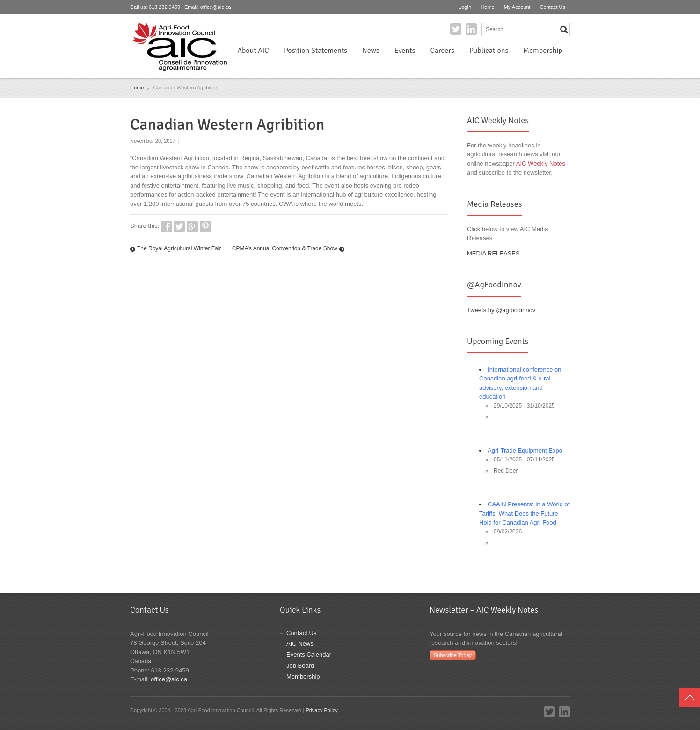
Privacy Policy (321, 710)
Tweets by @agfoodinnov (501, 310)
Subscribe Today (453, 655)
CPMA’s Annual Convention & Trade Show (285, 248)
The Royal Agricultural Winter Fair (179, 248)
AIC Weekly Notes (541, 164)
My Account (517, 7)
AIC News (300, 644)
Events (405, 51)
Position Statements (316, 51)
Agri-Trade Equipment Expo (525, 450)
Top (690, 697)
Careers (442, 51)
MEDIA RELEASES (493, 253)
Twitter (456, 29)
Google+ (192, 226)
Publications (489, 51)
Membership (543, 51)
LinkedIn (471, 29)
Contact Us (553, 7)
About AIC (253, 51)
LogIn (465, 7)
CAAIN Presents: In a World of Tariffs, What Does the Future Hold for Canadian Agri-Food (524, 513)
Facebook (167, 226)
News (371, 51)
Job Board (300, 666)
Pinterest (205, 226)
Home (487, 7)
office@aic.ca (216, 7)
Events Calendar (309, 654)
